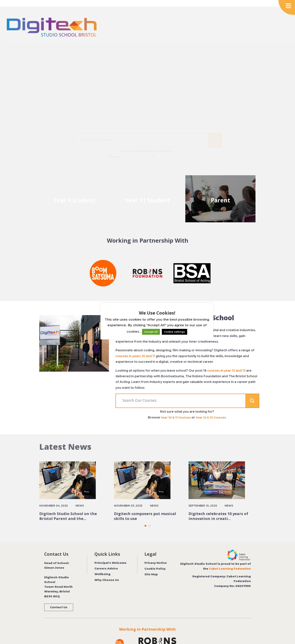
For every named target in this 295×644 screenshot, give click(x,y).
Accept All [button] (151, 332)
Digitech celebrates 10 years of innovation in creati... (218, 508)
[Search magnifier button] (215, 130)
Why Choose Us (107, 572)
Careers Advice (106, 560)
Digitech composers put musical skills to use (145, 508)
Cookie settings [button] (175, 332)
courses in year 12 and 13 (226, 362)
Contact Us (59, 599)
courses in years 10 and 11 (135, 348)
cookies (133, 332)
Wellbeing (102, 566)
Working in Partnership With (147, 621)
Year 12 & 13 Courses (172, 147)
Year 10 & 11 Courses (136, 147)
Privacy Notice (156, 554)
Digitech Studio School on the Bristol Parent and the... (68, 508)
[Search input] (146, 130)
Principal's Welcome (110, 554)
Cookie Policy (155, 560)
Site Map (151, 566)
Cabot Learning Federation (230, 560)
